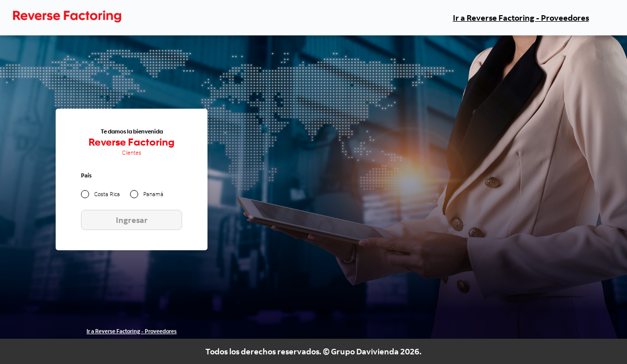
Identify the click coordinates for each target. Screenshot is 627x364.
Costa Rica (107, 195)
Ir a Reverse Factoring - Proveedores (521, 18)
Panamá (153, 195)
